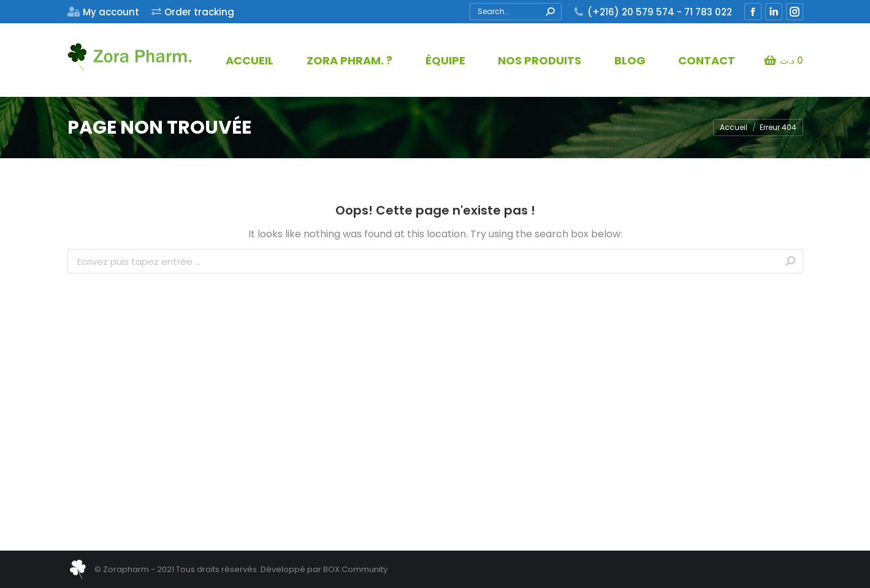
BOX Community (355, 569)
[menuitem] (103, 12)
